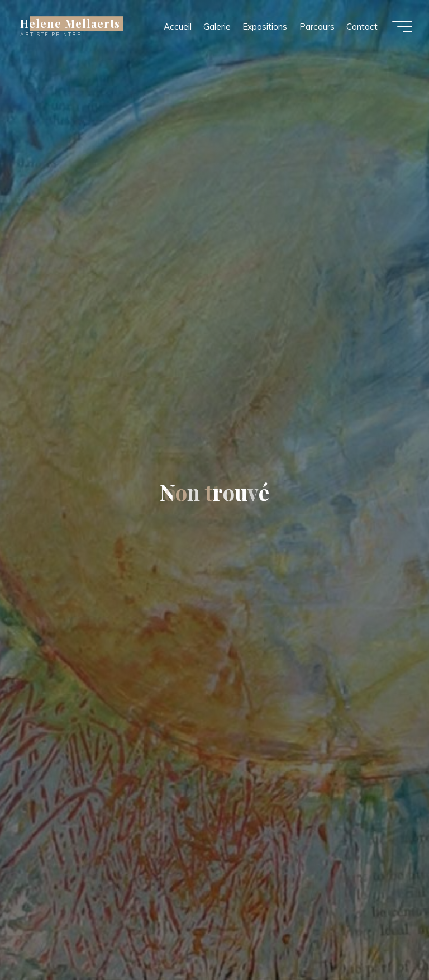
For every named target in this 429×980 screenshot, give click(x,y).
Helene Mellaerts (70, 23)
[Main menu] (402, 27)
